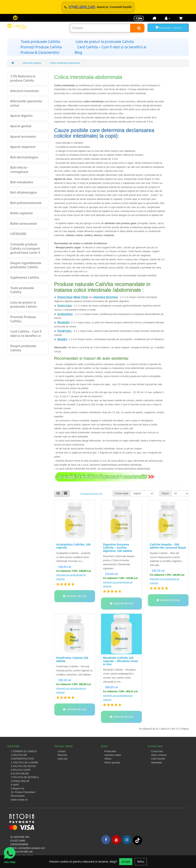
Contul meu (157, 751)
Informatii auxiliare (32, 63)
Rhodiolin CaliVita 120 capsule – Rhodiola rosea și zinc (120, 661)
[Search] (137, 28)
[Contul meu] (168, 18)
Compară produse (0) (91, 494)
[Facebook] (106, 840)
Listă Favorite (158, 759)
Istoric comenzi (159, 755)
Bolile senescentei (24, 224)
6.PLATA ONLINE (20, 774)
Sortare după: (122, 493)
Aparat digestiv (21, 116)
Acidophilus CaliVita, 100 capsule (73, 546)
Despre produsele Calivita (23, 348)
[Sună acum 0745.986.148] (98, 7)
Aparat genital (21, 126)
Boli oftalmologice (24, 192)
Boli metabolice (22, 182)
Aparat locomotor (23, 137)
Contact (62, 751)
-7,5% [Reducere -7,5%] (139, 18)
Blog (78, 52)
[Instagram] (127, 840)
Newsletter (157, 763)
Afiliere (108, 759)
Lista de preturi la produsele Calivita (105, 42)
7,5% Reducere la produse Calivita (23, 78)
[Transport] (154, 18)
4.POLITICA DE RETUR (23, 766)
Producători (110, 751)
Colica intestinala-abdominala (65, 63)
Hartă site (63, 759)
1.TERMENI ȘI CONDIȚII (24, 751)
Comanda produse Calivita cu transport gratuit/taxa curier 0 (25, 248)
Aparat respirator (23, 147)
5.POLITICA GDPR (21, 770)
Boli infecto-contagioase (19, 170)
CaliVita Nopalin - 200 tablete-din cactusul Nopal (168, 546)
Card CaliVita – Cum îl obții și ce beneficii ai (112, 47)
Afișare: (165, 493)
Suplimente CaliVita (25, 277)
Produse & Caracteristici (40, 52)
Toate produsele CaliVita (40, 42)
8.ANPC (15, 785)
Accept (126, 862)
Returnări (62, 755)
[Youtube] (116, 840)
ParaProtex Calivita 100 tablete (72, 659)
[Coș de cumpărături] (181, 18)
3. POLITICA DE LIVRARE (24, 763)
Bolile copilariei (22, 213)
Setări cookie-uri (19, 800)
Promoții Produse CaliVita (41, 47)
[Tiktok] (138, 840)
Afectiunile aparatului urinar (26, 103)
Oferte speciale (112, 763)
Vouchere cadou (113, 755)
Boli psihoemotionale (26, 203)
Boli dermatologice (24, 157)
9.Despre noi (17, 789)
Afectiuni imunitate (24, 91)
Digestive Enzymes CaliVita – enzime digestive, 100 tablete (118, 548)
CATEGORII (18, 234)
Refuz (141, 862)
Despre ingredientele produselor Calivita (26, 265)
